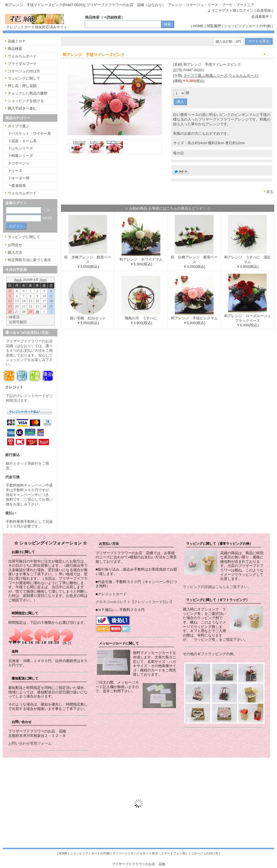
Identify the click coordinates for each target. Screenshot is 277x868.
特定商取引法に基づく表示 (29, 260)
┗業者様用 (17, 186)
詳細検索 (114, 17)
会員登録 (264, 10)
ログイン (246, 10)
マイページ (120, 853)
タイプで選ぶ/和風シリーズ (206, 76)
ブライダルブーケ (22, 64)
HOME (198, 26)
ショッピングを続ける (26, 101)
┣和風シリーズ (20, 156)
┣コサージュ (19, 163)
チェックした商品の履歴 (28, 93)
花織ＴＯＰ (17, 41)
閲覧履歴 (214, 26)
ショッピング (235, 26)
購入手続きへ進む (22, 108)
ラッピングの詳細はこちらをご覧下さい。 (217, 587)
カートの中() (260, 26)
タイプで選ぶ (19, 126)
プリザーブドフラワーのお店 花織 (138, 864)
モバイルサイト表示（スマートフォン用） (159, 853)
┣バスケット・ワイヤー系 (29, 133)
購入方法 (15, 252)
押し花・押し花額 (22, 86)
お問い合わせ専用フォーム (30, 743)
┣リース (15, 171)
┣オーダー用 (19, 178)
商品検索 (15, 49)
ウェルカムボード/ (243, 76)
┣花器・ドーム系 (22, 141)
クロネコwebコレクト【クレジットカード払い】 (135, 602)
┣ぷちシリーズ (20, 148)
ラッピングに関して (24, 78)
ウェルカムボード (22, 56)
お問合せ (15, 245)
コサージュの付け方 (24, 71)
